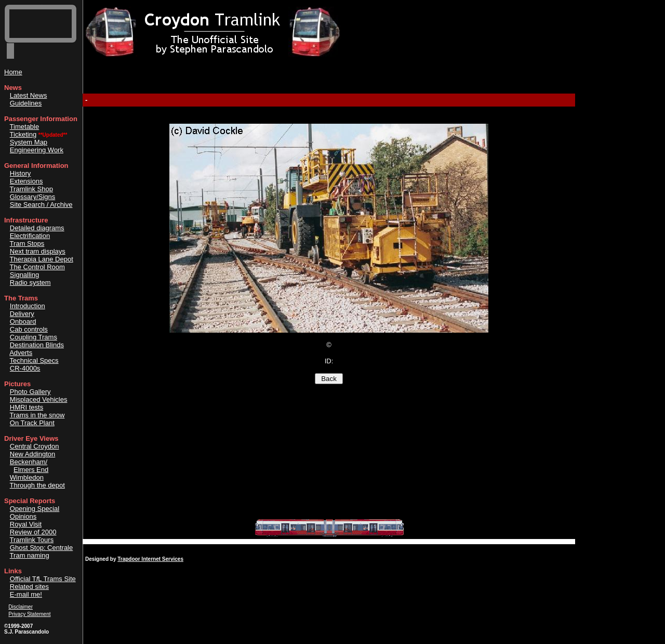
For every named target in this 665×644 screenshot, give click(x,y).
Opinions (23, 516)
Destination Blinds (37, 345)
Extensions (26, 181)
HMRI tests (26, 407)
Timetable (25, 127)
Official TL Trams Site (43, 579)
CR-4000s (25, 368)
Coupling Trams (34, 337)
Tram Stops (27, 244)
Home (13, 72)
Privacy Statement (29, 614)
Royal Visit (26, 524)
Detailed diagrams (37, 228)
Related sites (29, 587)
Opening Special (35, 509)
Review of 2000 (33, 532)
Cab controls (29, 329)
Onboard (23, 321)
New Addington (32, 454)
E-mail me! (26, 594)
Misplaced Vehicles (39, 399)
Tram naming (30, 555)
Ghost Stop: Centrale (41, 548)
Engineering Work (37, 150)
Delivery (22, 314)
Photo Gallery (30, 392)
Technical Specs (34, 360)
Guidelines (26, 103)
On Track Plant (32, 423)
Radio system (30, 282)
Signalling (24, 275)
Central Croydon (35, 446)
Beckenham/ (29, 462)
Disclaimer (21, 607)
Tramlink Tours (32, 540)
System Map (29, 142)
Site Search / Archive (41, 205)
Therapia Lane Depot (42, 259)
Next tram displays (38, 251)
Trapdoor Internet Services (150, 559)
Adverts (21, 353)
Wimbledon (27, 477)
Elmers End (31, 470)
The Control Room (37, 267)
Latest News (29, 95)
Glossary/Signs (32, 197)
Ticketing (23, 134)
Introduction (28, 306)
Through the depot (37, 485)
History (20, 173)
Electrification (30, 236)
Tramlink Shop (31, 189)
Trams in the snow (37, 415)
